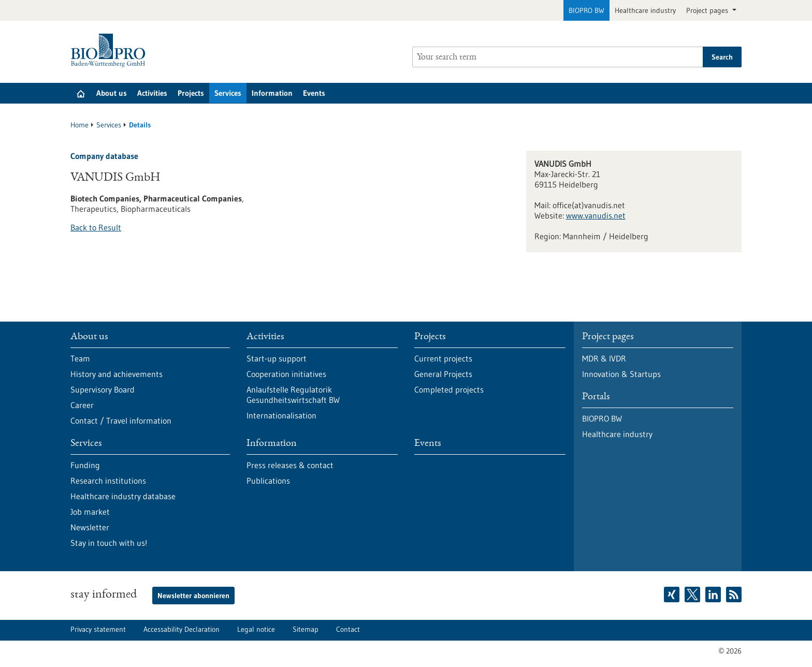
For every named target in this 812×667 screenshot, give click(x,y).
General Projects (443, 374)
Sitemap (306, 629)
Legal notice (256, 629)
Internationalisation (281, 415)
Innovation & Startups (621, 374)
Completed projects (449, 389)
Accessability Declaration (182, 629)
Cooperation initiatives (286, 374)
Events (314, 93)
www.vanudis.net (596, 215)
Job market (90, 512)
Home (79, 125)
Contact (348, 629)
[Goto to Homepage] (111, 50)
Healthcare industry (645, 10)
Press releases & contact (290, 465)
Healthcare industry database (123, 496)
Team (80, 358)
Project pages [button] (708, 10)
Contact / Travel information (121, 421)
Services (228, 93)
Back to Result (96, 227)
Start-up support (277, 358)
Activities (152, 93)
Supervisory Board (103, 389)
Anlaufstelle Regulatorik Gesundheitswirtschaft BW (293, 395)
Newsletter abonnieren (193, 596)
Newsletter (90, 527)
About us (112, 93)
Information (272, 93)
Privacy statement (98, 629)
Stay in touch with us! (109, 543)
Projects (191, 93)
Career (82, 405)
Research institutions (108, 481)
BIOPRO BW (586, 10)
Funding (85, 465)
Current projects (443, 358)
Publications (268, 481)
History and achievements (117, 374)
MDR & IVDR (604, 358)
